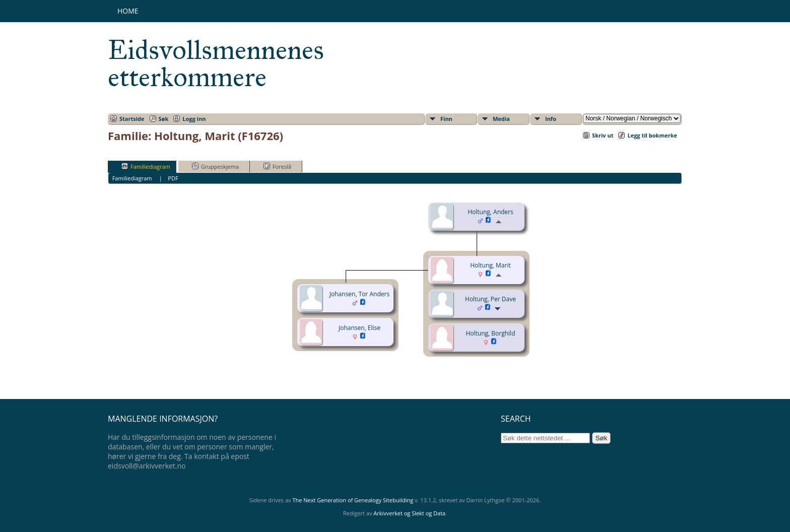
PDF (173, 178)
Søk (164, 119)
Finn (446, 119)
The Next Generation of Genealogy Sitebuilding (353, 500)
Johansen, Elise (359, 328)
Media (501, 119)
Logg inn (194, 119)
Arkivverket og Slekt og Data (409, 513)
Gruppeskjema (215, 166)
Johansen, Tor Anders (359, 294)
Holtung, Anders (490, 212)
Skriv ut (603, 135)
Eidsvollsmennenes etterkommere (216, 63)
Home (128, 11)
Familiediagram (146, 166)
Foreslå (277, 166)
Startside (132, 119)
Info (551, 119)
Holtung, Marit (490, 265)
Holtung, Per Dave (490, 299)
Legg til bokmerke (652, 135)
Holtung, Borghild (491, 333)
